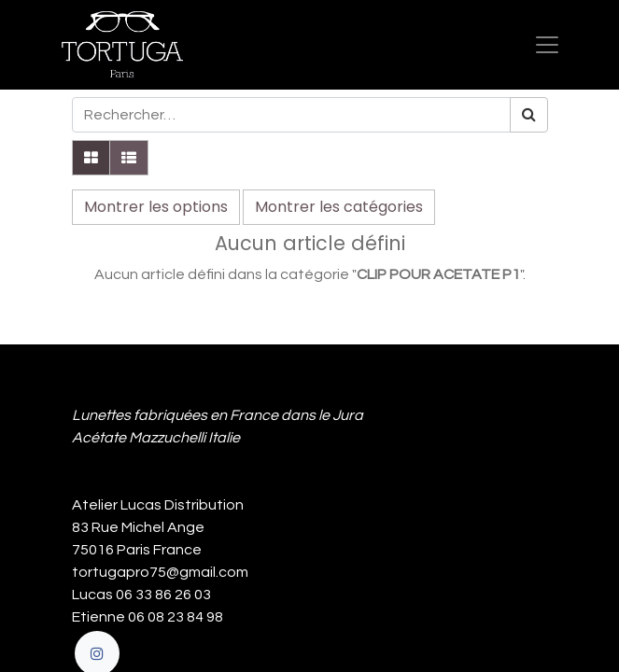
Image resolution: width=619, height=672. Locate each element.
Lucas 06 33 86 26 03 (141, 595)
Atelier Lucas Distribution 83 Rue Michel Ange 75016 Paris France (161, 527)
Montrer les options (156, 207)
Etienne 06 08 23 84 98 (148, 617)
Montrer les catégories (339, 207)
